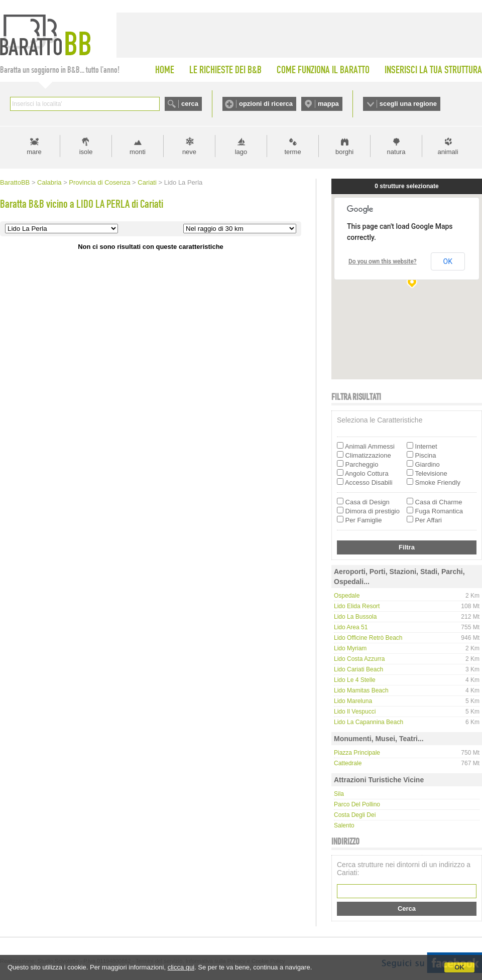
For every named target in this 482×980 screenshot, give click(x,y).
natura (396, 152)
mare (34, 152)
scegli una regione (408, 104)
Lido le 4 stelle (355, 680)
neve (189, 152)
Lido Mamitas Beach (361, 690)
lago (241, 152)
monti (138, 152)
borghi (344, 152)
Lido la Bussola (355, 617)
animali (448, 152)
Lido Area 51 (351, 627)
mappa (328, 104)
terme (292, 152)
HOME (165, 70)
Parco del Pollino (357, 804)
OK (459, 967)
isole (86, 152)
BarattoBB (15, 182)
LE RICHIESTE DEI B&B (225, 70)
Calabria (49, 182)
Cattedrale (348, 763)
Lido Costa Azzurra (359, 659)
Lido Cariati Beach (358, 669)
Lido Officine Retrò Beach (368, 638)
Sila (339, 794)
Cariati (147, 182)
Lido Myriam (350, 648)
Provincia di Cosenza (99, 182)
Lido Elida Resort (357, 606)
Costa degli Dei (355, 815)
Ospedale (347, 596)
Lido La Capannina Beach (369, 722)
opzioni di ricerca (266, 104)
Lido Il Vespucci (355, 712)
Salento (344, 825)
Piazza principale (357, 753)
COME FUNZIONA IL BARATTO (323, 70)
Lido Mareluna (353, 701)
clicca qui (181, 967)
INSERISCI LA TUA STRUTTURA (433, 70)
